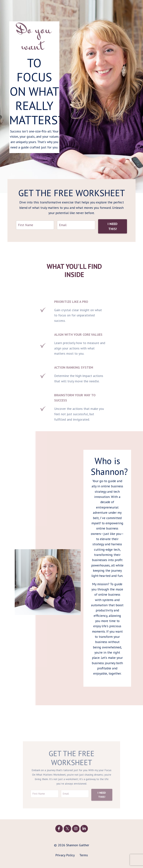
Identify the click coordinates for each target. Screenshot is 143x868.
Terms (84, 859)
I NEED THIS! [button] (112, 227)
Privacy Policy (65, 859)
